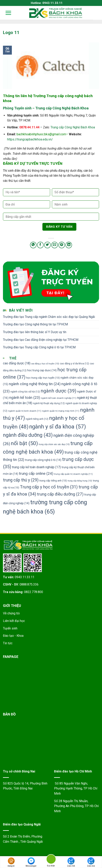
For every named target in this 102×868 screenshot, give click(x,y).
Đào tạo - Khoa (13, 636)
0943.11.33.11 (25, 577)
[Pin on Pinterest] (62, 245)
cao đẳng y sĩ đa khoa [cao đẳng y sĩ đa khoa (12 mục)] (74, 364)
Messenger (31, 862)
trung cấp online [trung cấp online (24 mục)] (36, 473)
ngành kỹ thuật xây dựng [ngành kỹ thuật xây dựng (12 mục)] (49, 403)
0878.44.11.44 (29, 127)
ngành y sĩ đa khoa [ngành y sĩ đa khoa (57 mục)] (58, 427)
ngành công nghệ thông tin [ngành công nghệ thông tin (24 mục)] (35, 384)
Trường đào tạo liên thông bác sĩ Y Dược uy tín (35, 332)
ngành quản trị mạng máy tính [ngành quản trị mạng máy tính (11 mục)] (61, 411)
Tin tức (8, 643)
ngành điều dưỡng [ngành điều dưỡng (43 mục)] (28, 435)
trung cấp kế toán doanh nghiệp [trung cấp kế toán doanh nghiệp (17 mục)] (36, 467)
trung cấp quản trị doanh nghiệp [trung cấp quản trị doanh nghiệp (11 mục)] (73, 474)
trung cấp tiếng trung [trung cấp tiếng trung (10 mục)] (80, 481)
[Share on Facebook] (40, 245)
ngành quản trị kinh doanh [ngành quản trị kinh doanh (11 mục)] (25, 411)
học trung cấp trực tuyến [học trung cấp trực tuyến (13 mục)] (43, 378)
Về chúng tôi (11, 613)
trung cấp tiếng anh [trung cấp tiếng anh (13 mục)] (53, 481)
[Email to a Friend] (55, 245)
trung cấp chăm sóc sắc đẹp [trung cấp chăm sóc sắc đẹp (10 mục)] (54, 444)
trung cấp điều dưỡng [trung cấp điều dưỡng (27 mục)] (60, 494)
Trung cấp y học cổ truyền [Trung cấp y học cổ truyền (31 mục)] (49, 487)
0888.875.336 (29, 584)
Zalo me (91, 862)
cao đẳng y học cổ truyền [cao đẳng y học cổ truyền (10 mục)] (45, 364)
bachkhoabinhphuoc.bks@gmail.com (41, 134)
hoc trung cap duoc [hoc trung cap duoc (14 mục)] (42, 370)
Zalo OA (71, 862)
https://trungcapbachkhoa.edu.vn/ (30, 139)
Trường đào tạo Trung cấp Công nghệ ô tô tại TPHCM (39, 347)
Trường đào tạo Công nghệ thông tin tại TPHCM (35, 324)
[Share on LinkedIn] (69, 245)
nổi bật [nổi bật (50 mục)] (24, 443)
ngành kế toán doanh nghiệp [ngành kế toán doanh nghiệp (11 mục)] (59, 398)
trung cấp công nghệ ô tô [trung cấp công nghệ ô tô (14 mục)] (43, 460)
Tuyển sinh (10, 628)
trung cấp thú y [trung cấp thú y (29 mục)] (21, 480)
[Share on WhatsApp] (33, 245)
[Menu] (6, 13)
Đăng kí (11, 862)
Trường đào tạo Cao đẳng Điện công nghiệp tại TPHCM (41, 340)
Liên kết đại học (14, 621)
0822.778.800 (34, 592)
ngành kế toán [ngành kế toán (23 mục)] (25, 398)
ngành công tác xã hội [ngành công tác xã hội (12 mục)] (25, 392)
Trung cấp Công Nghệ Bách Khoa (73, 127)
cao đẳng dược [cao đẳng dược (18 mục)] (17, 363)
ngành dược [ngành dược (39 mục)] (58, 391)
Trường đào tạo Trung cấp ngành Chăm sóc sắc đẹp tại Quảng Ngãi (49, 317)
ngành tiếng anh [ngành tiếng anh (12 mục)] (37, 419)
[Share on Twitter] (47, 245)
